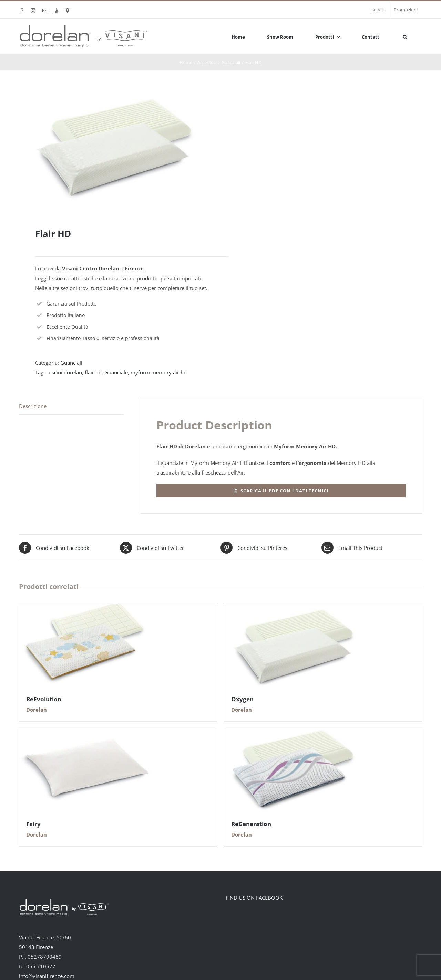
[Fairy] (88, 734)
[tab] (71, 406)
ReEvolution (44, 699)
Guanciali (71, 363)
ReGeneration (251, 824)
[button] (405, 36)
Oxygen (242, 699)
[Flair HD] (281, 491)
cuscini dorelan (64, 372)
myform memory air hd (159, 372)
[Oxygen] (293, 609)
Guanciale (116, 372)
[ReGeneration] (293, 734)
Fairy (33, 824)
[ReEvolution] (88, 609)
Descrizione (33, 406)
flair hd (93, 372)
